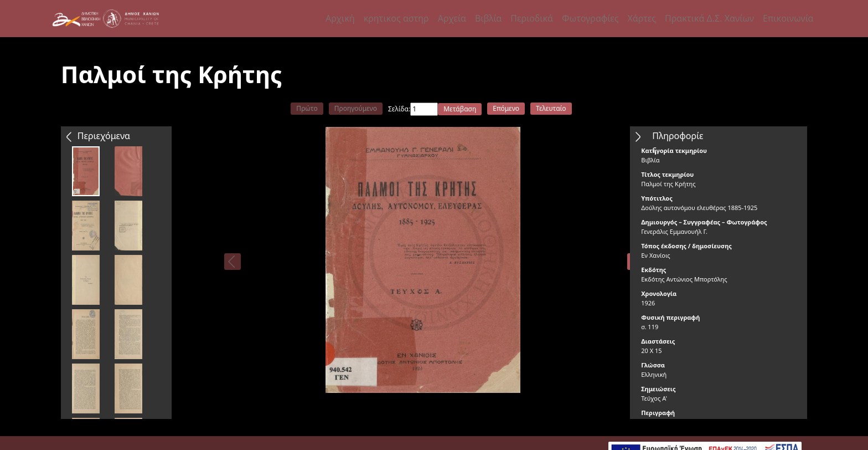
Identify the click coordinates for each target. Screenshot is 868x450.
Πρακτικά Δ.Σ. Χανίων (709, 18)
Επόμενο (506, 108)
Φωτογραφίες (590, 18)
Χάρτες (641, 18)
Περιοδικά (532, 18)
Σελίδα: (399, 109)
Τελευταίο (551, 108)
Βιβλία (488, 18)
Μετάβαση (460, 109)
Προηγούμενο (356, 108)
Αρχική (340, 18)
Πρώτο (307, 108)
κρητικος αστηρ (396, 18)
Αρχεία (452, 18)
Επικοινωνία (788, 18)
